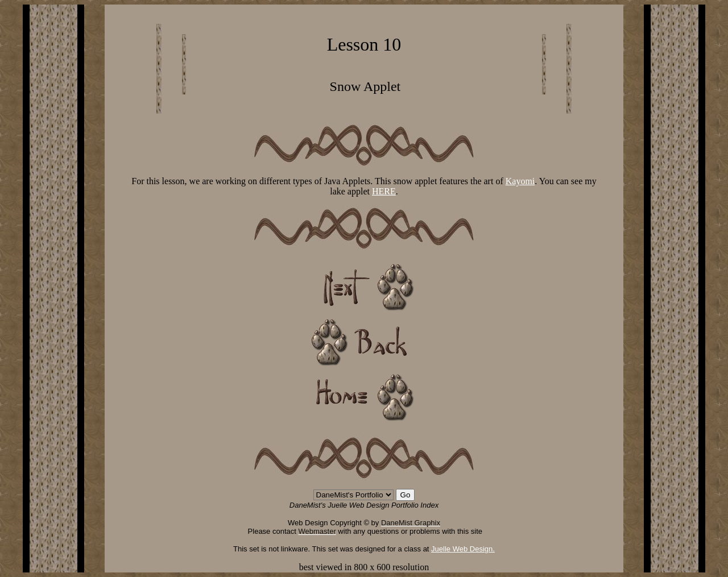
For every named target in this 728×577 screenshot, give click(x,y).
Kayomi (520, 181)
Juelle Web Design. (463, 549)
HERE (384, 191)
